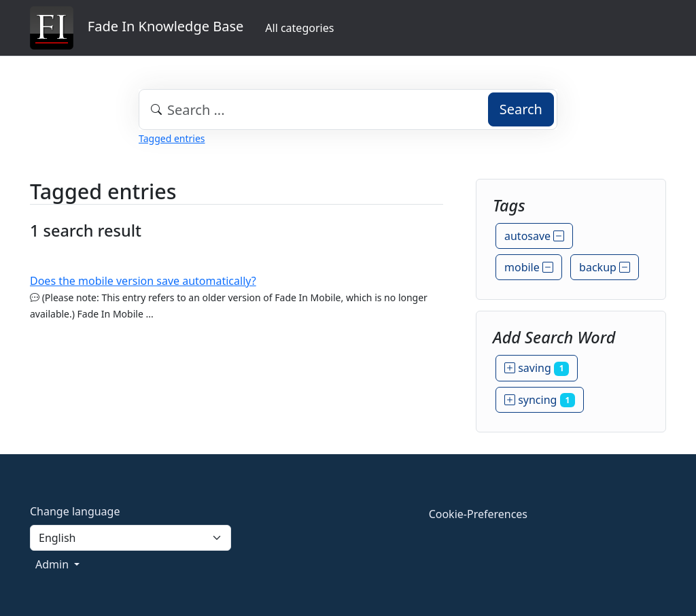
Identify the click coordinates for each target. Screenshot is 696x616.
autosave (534, 236)
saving (537, 368)
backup (605, 267)
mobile (529, 267)
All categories (299, 28)
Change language (75, 511)
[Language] (130, 538)
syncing (540, 400)
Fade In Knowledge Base (137, 28)
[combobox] (348, 109)
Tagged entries (172, 138)
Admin (53, 564)
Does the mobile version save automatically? (143, 281)
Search (521, 109)
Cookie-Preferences (478, 514)
